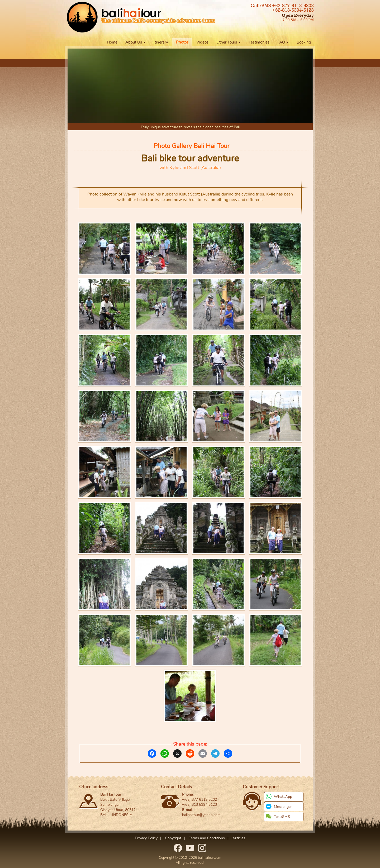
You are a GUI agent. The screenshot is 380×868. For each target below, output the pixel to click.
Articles (239, 838)
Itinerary (161, 42)
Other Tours (229, 42)
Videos (202, 42)
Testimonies (259, 42)
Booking (304, 42)
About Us (136, 42)
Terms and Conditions (207, 838)
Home (112, 42)
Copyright (173, 838)
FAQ (283, 42)
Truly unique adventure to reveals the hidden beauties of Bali (190, 127)
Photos (182, 42)
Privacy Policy (146, 838)
